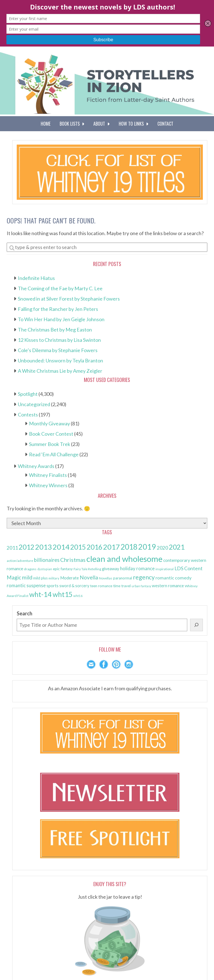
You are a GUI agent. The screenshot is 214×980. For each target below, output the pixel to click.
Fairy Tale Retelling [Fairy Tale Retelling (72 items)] (87, 569)
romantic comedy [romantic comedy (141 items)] (173, 578)
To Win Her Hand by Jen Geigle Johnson (61, 319)
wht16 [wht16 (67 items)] (78, 596)
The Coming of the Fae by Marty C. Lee (60, 288)
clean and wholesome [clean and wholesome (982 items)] (124, 559)
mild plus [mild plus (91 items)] (40, 578)
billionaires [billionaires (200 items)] (47, 560)
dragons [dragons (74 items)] (30, 569)
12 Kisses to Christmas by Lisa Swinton (59, 340)
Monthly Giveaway (49, 423)
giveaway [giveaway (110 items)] (111, 569)
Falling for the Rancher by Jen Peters (58, 309)
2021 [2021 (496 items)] (177, 547)
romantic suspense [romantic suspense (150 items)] (26, 585)
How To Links (133, 124)
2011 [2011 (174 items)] (12, 548)
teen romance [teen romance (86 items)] (101, 586)
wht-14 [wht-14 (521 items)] (41, 594)
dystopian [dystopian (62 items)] (45, 569)
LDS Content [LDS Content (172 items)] (189, 568)
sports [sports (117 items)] (53, 586)
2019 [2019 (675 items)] (147, 547)
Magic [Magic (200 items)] (14, 577)
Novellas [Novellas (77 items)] (106, 578)
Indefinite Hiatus (36, 278)
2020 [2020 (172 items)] (162, 548)
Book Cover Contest (51, 434)
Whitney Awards (36, 466)
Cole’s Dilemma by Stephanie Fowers (58, 350)
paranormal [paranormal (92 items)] (123, 578)
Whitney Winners (48, 485)
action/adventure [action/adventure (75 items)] (20, 561)
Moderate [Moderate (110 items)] (70, 578)
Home (46, 124)
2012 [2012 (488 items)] (26, 547)
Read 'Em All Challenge (54, 454)
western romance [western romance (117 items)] (168, 586)
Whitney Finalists (48, 475)
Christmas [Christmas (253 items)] (73, 560)
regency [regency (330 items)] (144, 577)
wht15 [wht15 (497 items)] (63, 594)
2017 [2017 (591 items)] (111, 547)
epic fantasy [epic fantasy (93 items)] (63, 569)
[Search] (196, 625)
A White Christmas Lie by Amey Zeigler (60, 371)
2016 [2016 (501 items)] (94, 547)
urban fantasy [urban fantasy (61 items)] (141, 586)
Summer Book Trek (50, 444)
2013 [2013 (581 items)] (43, 547)
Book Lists (72, 124)
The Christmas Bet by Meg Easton (55, 330)
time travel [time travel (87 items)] (122, 586)
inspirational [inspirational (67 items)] (165, 569)
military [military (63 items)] (54, 578)
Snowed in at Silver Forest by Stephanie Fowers (69, 299)
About (101, 124)
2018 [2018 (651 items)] (129, 547)
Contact (165, 124)
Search (25, 613)
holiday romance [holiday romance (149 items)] (137, 568)
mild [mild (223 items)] (27, 577)
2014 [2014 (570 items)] (61, 547)
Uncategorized (34, 404)
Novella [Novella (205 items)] (89, 577)
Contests (28, 415)
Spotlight (28, 394)
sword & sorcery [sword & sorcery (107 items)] (74, 586)
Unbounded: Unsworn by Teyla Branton (60, 360)
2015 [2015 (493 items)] (78, 547)
